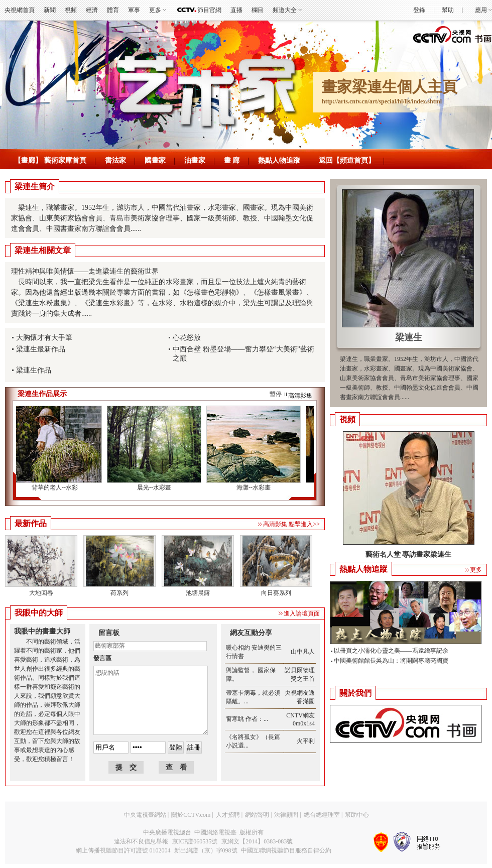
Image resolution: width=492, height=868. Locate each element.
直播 (236, 10)
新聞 (50, 10)
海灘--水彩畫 (256, 487)
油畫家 (195, 160)
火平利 (306, 741)
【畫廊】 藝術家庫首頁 (50, 160)
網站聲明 (257, 815)
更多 (155, 10)
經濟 (92, 10)
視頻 (71, 10)
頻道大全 (285, 10)
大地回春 (41, 593)
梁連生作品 (34, 370)
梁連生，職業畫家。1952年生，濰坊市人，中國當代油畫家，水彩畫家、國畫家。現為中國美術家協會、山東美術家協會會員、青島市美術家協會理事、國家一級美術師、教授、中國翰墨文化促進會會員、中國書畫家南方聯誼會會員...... (162, 218)
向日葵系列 (276, 593)
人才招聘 (228, 815)
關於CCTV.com (191, 815)
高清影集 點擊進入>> (291, 524)
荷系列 (119, 593)
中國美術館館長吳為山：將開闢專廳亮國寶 (391, 661)
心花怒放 (187, 338)
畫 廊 (232, 160)
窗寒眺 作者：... (247, 719)
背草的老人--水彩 (57, 487)
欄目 (258, 10)
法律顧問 (286, 815)
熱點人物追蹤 (279, 160)
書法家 (115, 160)
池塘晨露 (198, 593)
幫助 (448, 10)
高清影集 (300, 396)
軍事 (134, 10)
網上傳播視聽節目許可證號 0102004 (123, 850)
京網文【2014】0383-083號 (257, 841)
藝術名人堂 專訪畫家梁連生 (409, 554)
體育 (113, 10)
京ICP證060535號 (195, 841)
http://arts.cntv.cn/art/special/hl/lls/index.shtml (382, 101)
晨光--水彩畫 (156, 487)
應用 (481, 10)
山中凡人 (303, 652)
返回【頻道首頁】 (347, 160)
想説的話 (151, 700)
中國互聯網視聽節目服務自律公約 (286, 850)
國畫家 (155, 160)
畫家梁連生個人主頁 (390, 87)
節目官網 (209, 10)
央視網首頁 (20, 10)
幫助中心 (357, 815)
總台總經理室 (322, 815)
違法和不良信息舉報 (141, 841)
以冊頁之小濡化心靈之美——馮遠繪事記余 (391, 651)
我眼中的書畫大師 (42, 631)
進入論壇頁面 (302, 613)
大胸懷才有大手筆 (44, 338)
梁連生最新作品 (41, 349)
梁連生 (409, 337)
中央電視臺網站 (145, 815)
